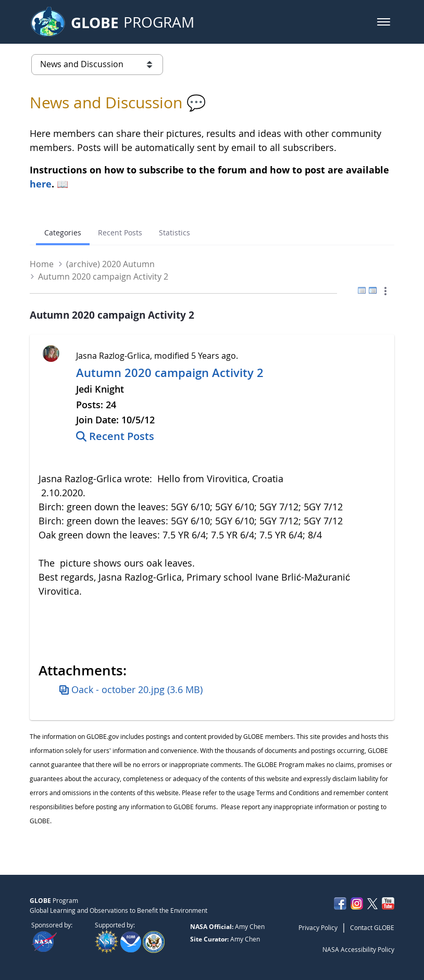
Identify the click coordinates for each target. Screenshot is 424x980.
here (41, 184)
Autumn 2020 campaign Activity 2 (170, 373)
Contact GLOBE (372, 927)
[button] (384, 22)
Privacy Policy (318, 927)
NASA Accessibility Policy (358, 949)
